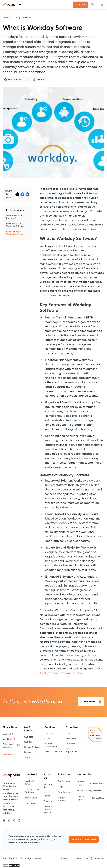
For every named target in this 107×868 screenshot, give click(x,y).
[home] (12, 5)
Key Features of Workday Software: (16, 225)
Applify (44, 673)
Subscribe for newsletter (84, 840)
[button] (93, 5)
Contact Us (81, 5)
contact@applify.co (96, 783)
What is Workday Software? (15, 217)
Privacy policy (68, 859)
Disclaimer (83, 859)
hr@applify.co (95, 791)
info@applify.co (97, 798)
